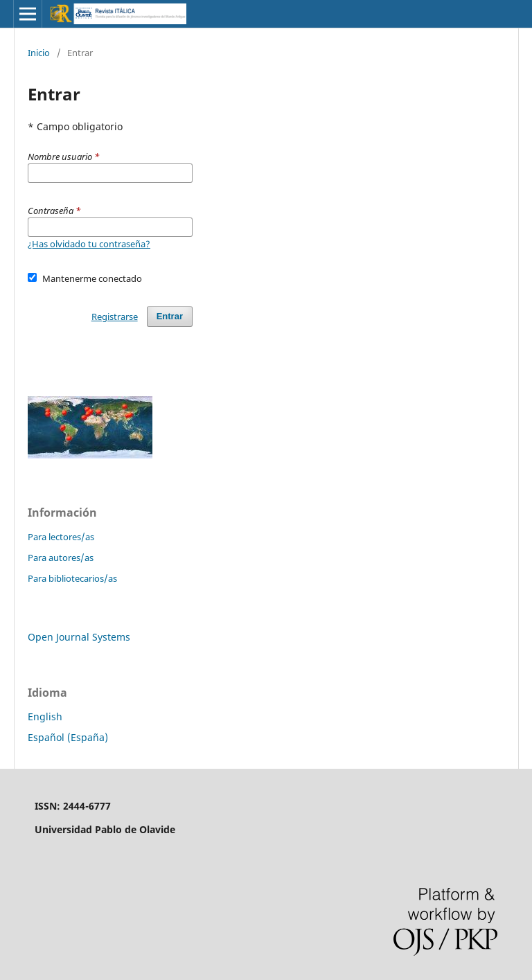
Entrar (170, 316)
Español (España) (68, 737)
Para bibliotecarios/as (72, 578)
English (45, 716)
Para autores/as (61, 558)
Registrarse (115, 317)
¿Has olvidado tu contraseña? (89, 244)
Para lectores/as (61, 537)
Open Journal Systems (79, 637)
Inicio (39, 53)
